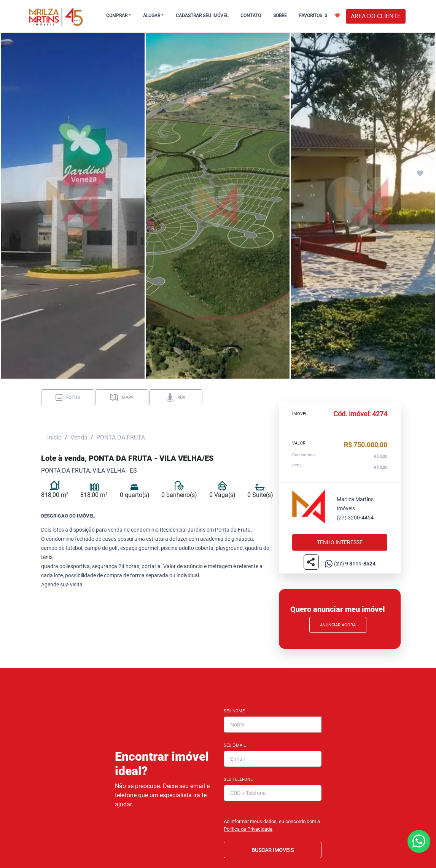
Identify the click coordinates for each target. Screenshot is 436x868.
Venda (79, 437)
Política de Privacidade (248, 829)
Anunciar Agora (338, 625)
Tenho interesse (340, 543)
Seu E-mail (235, 745)
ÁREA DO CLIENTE (376, 16)
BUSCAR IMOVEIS (273, 850)
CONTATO (251, 16)
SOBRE (280, 16)
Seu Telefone (238, 780)
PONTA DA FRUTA (121, 437)
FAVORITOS (319, 15)
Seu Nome (234, 711)
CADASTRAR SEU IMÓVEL (202, 16)
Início (54, 437)
